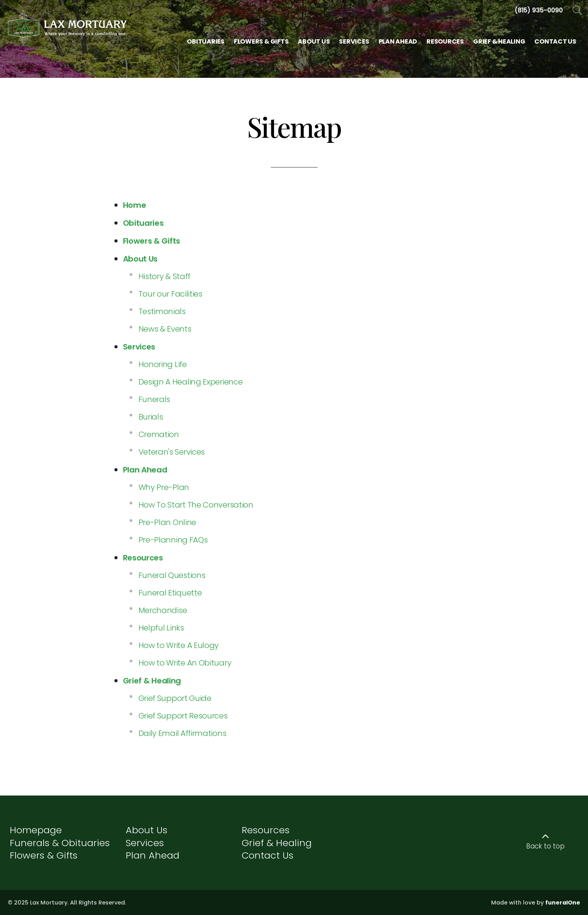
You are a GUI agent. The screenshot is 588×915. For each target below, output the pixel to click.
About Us (147, 830)
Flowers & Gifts (44, 855)
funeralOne (563, 903)
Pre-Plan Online (168, 522)
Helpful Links (161, 628)
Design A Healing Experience (191, 382)
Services (145, 843)
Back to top (545, 846)
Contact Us (268, 855)
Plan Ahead (153, 855)
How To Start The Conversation (196, 505)
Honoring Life (163, 364)
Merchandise (163, 610)
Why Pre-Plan (164, 487)
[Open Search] (577, 11)
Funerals (154, 399)
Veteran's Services (172, 452)
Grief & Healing (277, 843)
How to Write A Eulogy (179, 645)
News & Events (165, 329)
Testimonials (162, 311)
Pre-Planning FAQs (173, 540)
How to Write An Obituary (185, 663)
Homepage (36, 830)
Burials (151, 417)
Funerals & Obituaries (60, 843)
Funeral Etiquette (170, 593)
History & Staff (165, 276)
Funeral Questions (172, 575)
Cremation (159, 434)
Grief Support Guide (175, 698)
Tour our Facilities (170, 294)
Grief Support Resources (183, 716)
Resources (266, 830)
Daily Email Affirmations (183, 733)
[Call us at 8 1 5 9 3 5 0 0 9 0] (539, 10)
